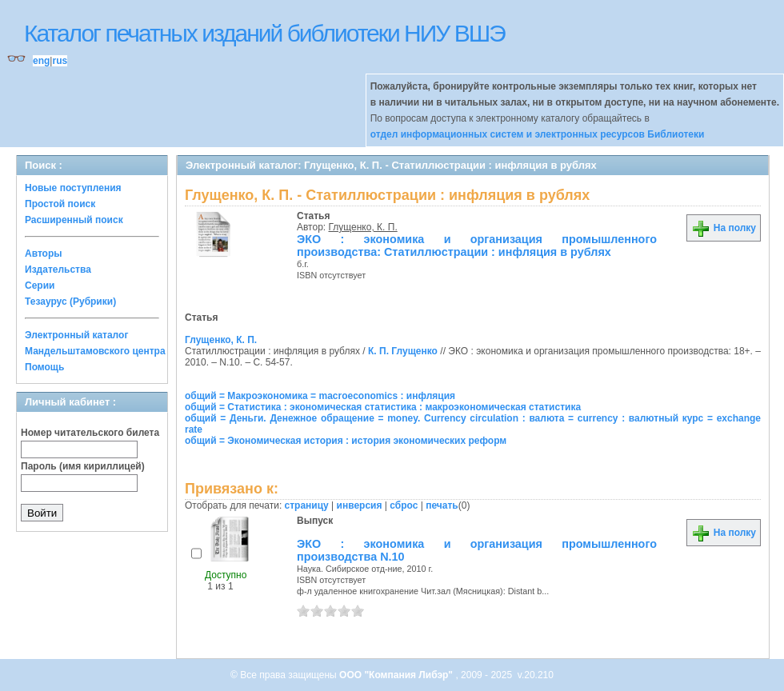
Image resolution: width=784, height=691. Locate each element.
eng (41, 61)
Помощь (44, 367)
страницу (307, 505)
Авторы (44, 254)
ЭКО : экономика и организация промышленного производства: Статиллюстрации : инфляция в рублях (477, 246)
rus (60, 61)
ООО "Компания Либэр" (397, 675)
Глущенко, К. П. (363, 227)
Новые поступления (73, 188)
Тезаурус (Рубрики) (70, 302)
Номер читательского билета (90, 433)
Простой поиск (60, 204)
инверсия (360, 505)
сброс (404, 505)
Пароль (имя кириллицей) (83, 466)
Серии (40, 286)
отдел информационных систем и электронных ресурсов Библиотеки (538, 134)
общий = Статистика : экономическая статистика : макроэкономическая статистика (383, 407)
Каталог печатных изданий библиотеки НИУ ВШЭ (264, 33)
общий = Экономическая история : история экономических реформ (346, 441)
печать (442, 505)
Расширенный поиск (74, 220)
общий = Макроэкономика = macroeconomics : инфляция (320, 396)
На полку (724, 228)
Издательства (58, 270)
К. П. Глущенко (403, 351)
